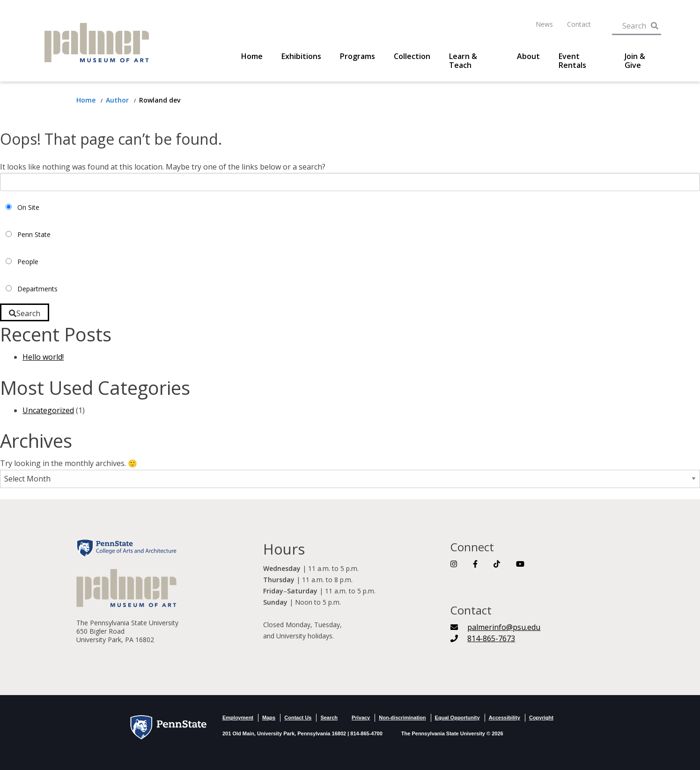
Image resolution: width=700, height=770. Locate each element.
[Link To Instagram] (454, 564)
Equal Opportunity (457, 718)
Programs (357, 56)
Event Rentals (572, 61)
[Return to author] (118, 100)
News (544, 24)
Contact (579, 24)
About (528, 56)
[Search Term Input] (630, 24)
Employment (238, 718)
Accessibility (505, 718)
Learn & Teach (463, 61)
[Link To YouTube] (520, 564)
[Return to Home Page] (87, 100)
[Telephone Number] (483, 638)
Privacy (361, 718)
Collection (412, 56)
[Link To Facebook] (475, 564)
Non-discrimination (402, 718)
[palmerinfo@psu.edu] (495, 627)
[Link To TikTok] (497, 564)
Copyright (541, 718)
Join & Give (635, 61)
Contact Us (298, 718)
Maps (269, 718)
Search (329, 718)
